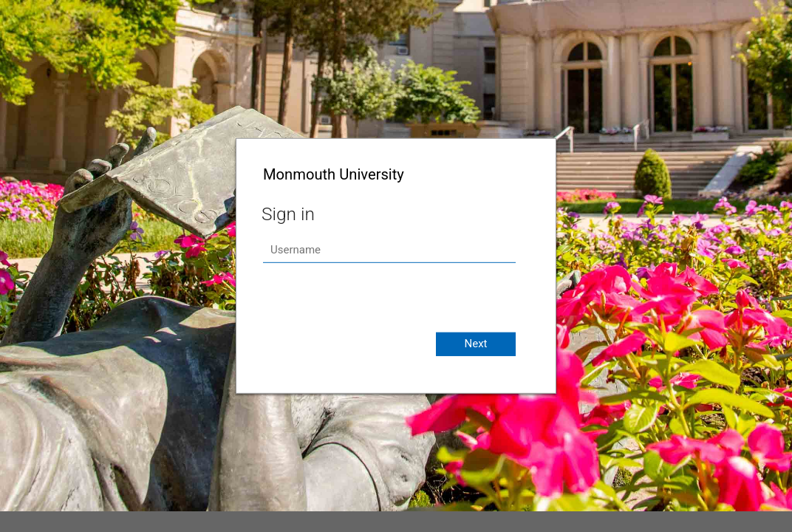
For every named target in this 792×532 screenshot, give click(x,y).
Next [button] (475, 344)
